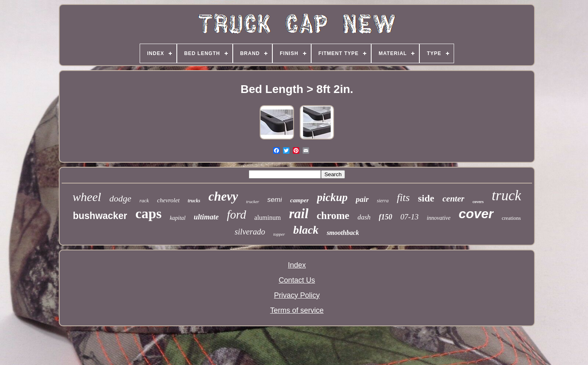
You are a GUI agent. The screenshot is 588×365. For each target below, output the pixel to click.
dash (364, 217)
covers (478, 202)
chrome (333, 216)
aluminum (268, 218)
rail (299, 214)
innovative (439, 218)
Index (297, 265)
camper (299, 200)
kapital (178, 218)
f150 (386, 217)
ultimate (206, 217)
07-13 (410, 217)
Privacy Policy (297, 295)
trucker (253, 201)
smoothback (343, 233)
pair (362, 199)
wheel (87, 197)
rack (144, 200)
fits (403, 198)
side (426, 198)
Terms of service (297, 310)
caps (148, 213)
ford (237, 215)
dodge (120, 198)
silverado (250, 232)
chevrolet (168, 200)
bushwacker (100, 216)
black (306, 230)
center (453, 199)
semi (275, 200)
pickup (332, 197)
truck (506, 196)
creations (511, 218)
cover (476, 214)
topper (279, 234)
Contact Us (297, 280)
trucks (194, 201)
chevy (223, 196)
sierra (383, 201)
